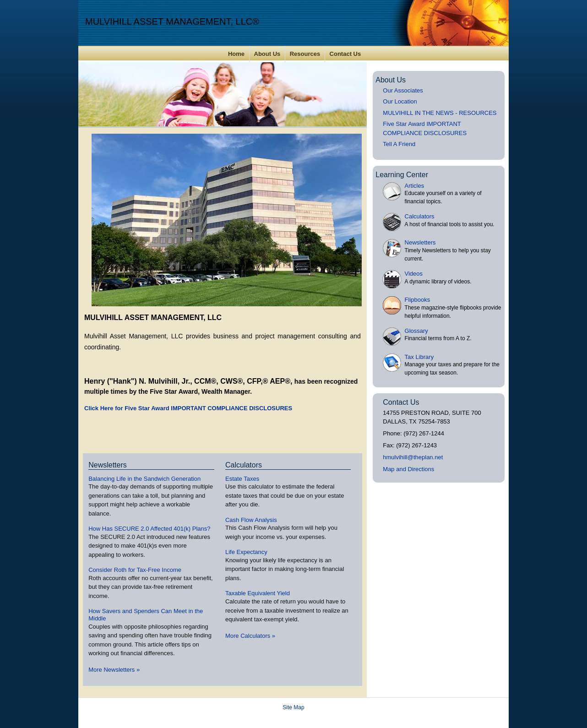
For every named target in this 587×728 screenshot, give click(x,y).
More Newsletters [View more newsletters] (114, 670)
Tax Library (419, 357)
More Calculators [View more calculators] (250, 636)
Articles (415, 186)
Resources (305, 54)
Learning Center (402, 175)
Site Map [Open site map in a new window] (293, 707)
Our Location (400, 101)
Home (236, 54)
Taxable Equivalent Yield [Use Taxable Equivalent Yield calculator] (258, 593)
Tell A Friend (399, 144)
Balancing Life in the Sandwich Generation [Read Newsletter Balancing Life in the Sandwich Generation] (144, 479)
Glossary (416, 331)
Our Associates (403, 90)
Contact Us (345, 54)
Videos (414, 274)
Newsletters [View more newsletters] (108, 465)
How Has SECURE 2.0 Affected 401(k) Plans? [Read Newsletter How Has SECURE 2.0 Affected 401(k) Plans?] (149, 529)
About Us (267, 54)
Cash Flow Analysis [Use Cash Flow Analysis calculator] (251, 520)
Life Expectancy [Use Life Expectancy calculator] (246, 552)
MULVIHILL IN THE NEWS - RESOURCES (440, 113)
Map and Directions (408, 469)
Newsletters (420, 242)
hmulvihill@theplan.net (413, 457)
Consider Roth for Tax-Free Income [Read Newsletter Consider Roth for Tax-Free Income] (135, 570)
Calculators (420, 216)
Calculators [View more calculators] (244, 465)
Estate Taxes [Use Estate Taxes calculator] (242, 479)
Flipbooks (418, 300)
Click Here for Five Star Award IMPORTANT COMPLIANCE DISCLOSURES (188, 408)
